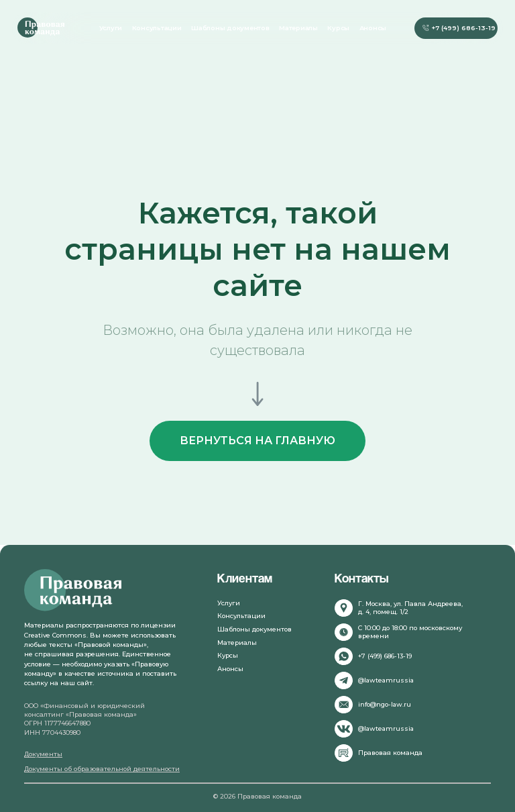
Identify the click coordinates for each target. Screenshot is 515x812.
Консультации (157, 28)
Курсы (338, 28)
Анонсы (373, 28)
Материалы (298, 28)
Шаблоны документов (230, 28)
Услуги (111, 28)
